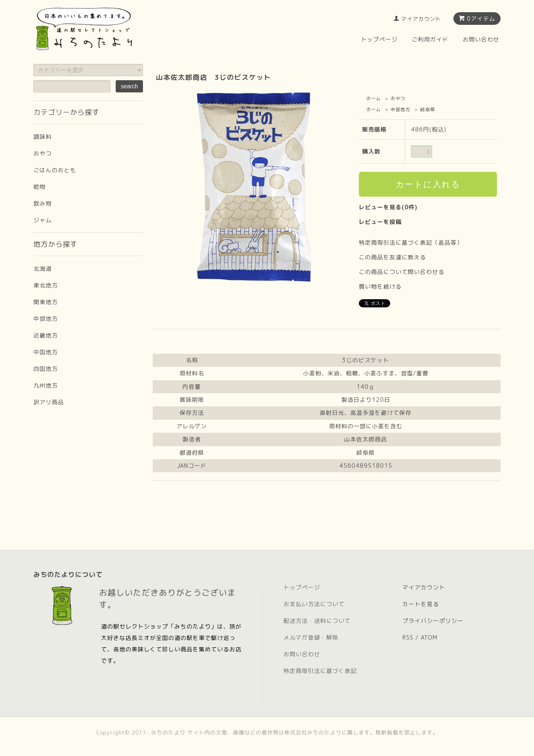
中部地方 (400, 110)
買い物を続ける (380, 286)
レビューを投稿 (380, 222)
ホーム (374, 99)
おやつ (398, 99)
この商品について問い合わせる (402, 272)
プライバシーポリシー (433, 621)
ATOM (429, 637)
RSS (408, 637)
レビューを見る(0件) (388, 207)
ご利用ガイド (430, 39)
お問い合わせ (481, 39)
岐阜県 (428, 110)
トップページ (379, 39)
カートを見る (421, 604)
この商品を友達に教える (392, 257)
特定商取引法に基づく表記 (320, 671)
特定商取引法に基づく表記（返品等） (411, 242)
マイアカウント (421, 19)
